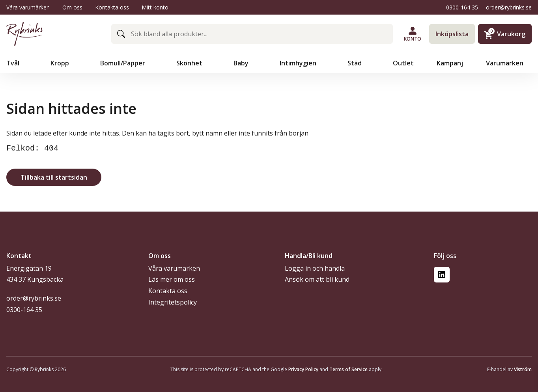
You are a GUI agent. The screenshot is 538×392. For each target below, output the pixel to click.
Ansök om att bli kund (317, 279)
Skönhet (190, 63)
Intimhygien (299, 63)
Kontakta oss (112, 7)
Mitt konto (155, 7)
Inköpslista (452, 34)
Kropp (61, 63)
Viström (523, 369)
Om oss (72, 7)
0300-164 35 (462, 7)
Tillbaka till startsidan (54, 177)
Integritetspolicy (173, 302)
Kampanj (450, 63)
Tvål (14, 63)
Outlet (403, 63)
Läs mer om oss (172, 279)
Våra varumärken (28, 7)
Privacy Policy (303, 369)
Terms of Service (348, 369)
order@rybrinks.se (509, 7)
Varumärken (505, 63)
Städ (355, 63)
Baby (242, 63)
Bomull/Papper (123, 63)
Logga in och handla (315, 268)
